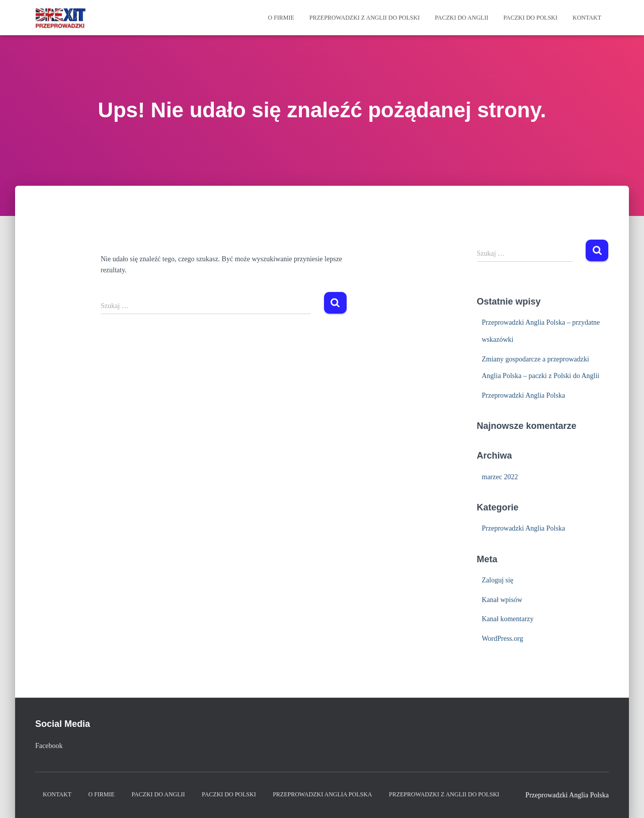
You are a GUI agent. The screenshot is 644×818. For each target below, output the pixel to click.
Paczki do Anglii (461, 18)
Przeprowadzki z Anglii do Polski (365, 18)
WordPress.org (503, 639)
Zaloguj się (498, 580)
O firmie (281, 18)
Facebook (49, 746)
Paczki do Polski (530, 18)
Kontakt (587, 18)
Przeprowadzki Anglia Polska (524, 395)
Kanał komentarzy (508, 619)
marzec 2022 (500, 477)
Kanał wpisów (502, 600)
